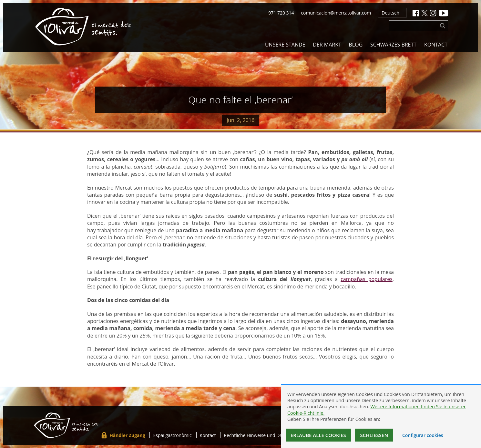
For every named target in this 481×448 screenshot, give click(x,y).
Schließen (374, 435)
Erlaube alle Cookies (318, 435)
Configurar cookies (423, 435)
